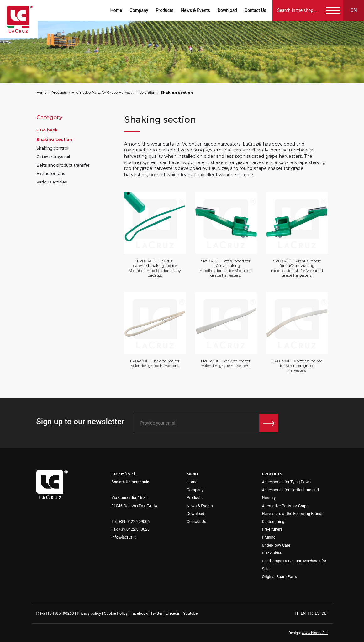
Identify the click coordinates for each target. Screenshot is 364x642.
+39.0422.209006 (134, 521)
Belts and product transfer (63, 165)
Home (116, 10)
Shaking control (52, 148)
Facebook (139, 613)
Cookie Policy (116, 613)
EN (304, 613)
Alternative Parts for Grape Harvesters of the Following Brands (103, 93)
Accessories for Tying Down (287, 482)
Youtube (190, 613)
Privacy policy (89, 613)
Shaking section (177, 93)
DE (324, 613)
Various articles (52, 182)
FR (311, 613)
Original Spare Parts (280, 577)
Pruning (269, 537)
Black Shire (272, 553)
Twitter (157, 613)
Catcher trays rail (53, 157)
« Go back (47, 130)
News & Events (195, 10)
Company (139, 10)
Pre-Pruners (272, 529)
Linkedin (173, 613)
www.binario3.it (315, 633)
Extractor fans (51, 174)
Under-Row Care (276, 545)
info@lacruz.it (124, 537)
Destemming (273, 521)
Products (165, 10)
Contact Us (255, 10)
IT (298, 613)
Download (227, 10)
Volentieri (148, 93)
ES (318, 613)
